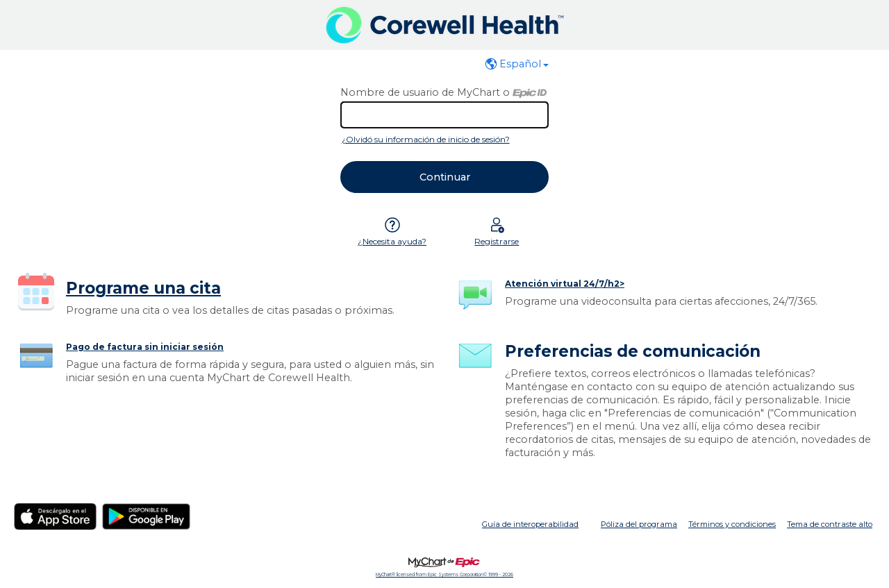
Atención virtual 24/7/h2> (565, 284)
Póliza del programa (639, 524)
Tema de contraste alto (830, 524)
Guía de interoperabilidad (530, 524)
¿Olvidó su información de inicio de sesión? (426, 139)
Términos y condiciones (732, 524)
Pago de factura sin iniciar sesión (145, 347)
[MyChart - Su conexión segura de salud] (445, 25)
